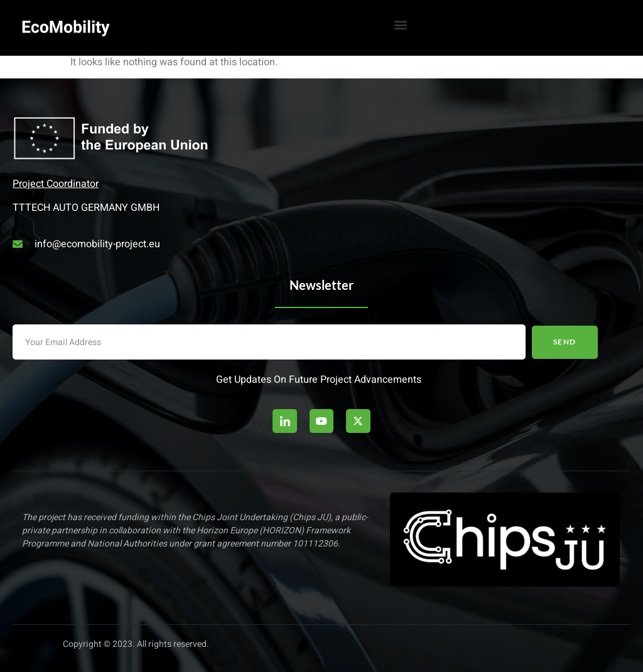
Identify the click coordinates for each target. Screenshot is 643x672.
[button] (400, 24)
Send (565, 342)
